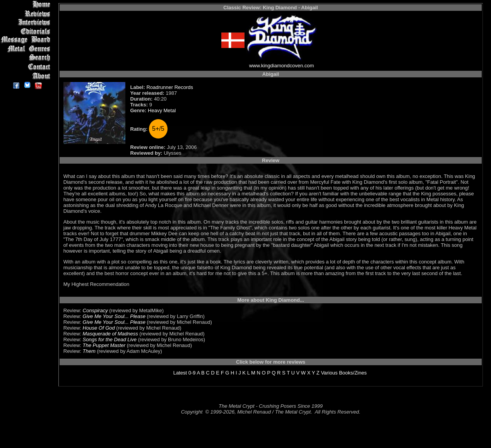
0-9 (192, 373)
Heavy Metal (162, 110)
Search (27, 58)
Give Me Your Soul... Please (114, 316)
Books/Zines (353, 373)
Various (329, 373)
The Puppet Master (104, 345)
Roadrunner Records (170, 87)
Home (27, 4)
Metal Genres (27, 49)
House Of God (99, 328)
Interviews (27, 22)
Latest (180, 373)
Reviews (27, 13)
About (27, 76)
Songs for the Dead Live (110, 339)
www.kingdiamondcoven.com (282, 66)
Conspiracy (95, 310)
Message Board (27, 40)
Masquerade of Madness (110, 334)
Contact (27, 67)
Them (89, 351)
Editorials (27, 31)
